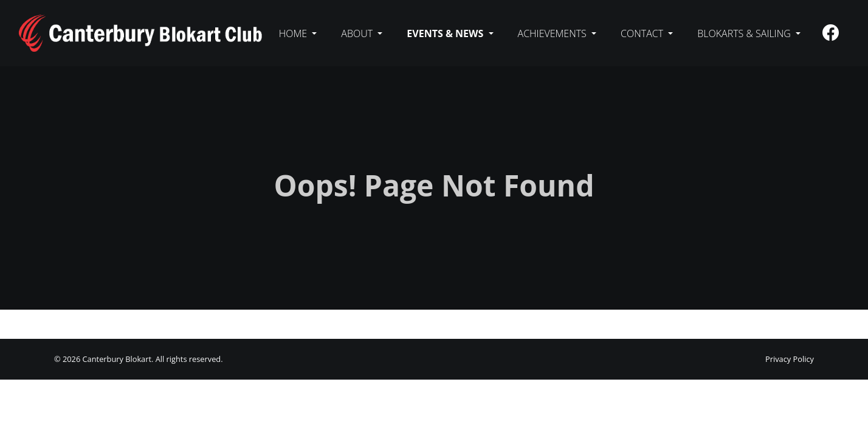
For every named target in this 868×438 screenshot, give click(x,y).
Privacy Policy (790, 359)
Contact (643, 33)
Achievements (553, 33)
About (358, 33)
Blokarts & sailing (745, 33)
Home (294, 33)
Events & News (446, 33)
